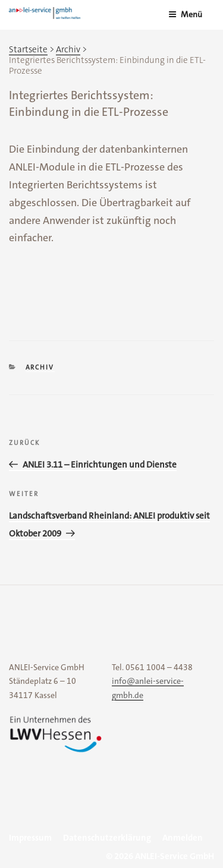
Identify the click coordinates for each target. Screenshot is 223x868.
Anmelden (183, 838)
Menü (185, 14)
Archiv (40, 367)
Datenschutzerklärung (107, 838)
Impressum (30, 838)
